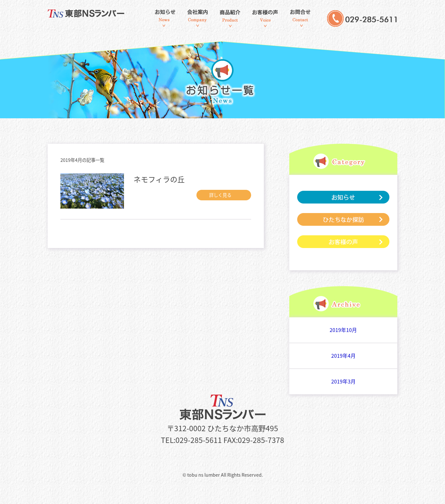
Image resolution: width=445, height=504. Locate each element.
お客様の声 (265, 18)
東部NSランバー (92, 14)
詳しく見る (225, 195)
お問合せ (300, 18)
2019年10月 (343, 330)
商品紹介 (230, 18)
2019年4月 (343, 356)
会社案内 (198, 18)
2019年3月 (343, 381)
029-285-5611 (362, 25)
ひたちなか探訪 (343, 219)
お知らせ (165, 18)
